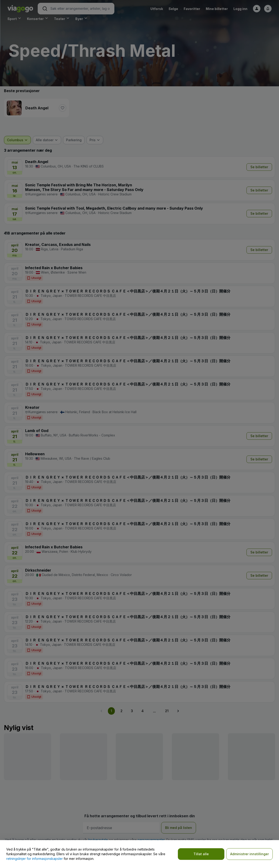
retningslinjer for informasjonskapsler (35, 859)
